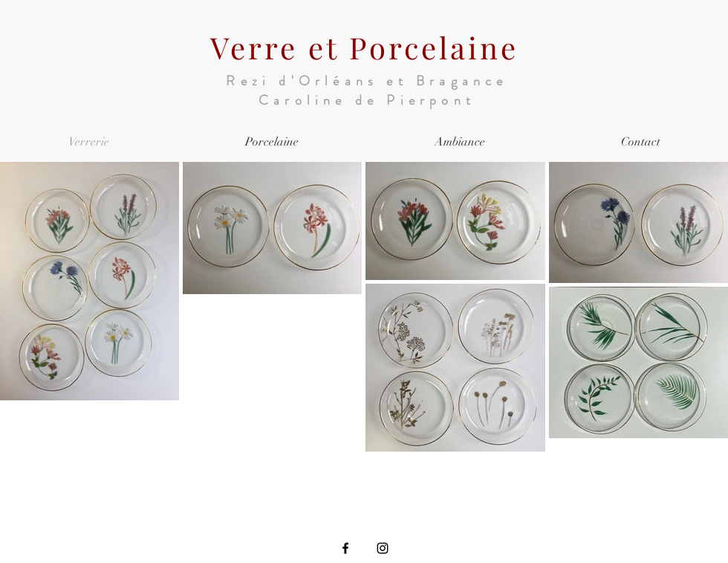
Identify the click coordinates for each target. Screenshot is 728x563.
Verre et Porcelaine (364, 47)
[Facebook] (345, 548)
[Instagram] (383, 548)
